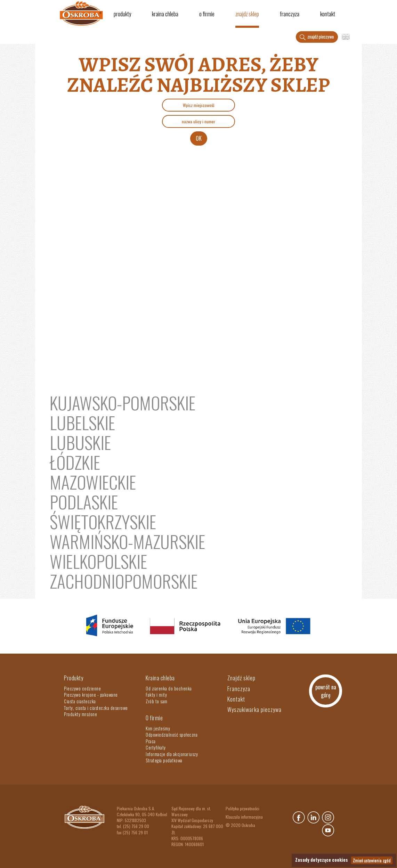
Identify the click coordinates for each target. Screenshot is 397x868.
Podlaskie (84, 501)
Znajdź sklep (247, 14)
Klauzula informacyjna (244, 817)
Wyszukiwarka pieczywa (254, 710)
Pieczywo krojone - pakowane (91, 695)
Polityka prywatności (242, 808)
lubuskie (80, 442)
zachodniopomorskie (124, 581)
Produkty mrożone (80, 714)
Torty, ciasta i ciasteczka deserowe (96, 708)
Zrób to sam (157, 701)
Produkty (122, 14)
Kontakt (328, 14)
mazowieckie (93, 482)
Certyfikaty (156, 747)
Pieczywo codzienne (82, 688)
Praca (151, 741)
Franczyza (290, 14)
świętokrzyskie (103, 521)
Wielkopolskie (98, 561)
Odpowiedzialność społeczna (172, 735)
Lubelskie (82, 422)
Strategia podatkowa (164, 760)
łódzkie (75, 462)
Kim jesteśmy (158, 728)
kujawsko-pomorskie (123, 402)
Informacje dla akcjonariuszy (172, 754)
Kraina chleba (165, 14)
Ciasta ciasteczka (80, 701)
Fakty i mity (156, 695)
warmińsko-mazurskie (127, 541)
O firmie (207, 14)
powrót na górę (326, 691)
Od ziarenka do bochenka (169, 688)
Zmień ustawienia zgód (372, 860)
